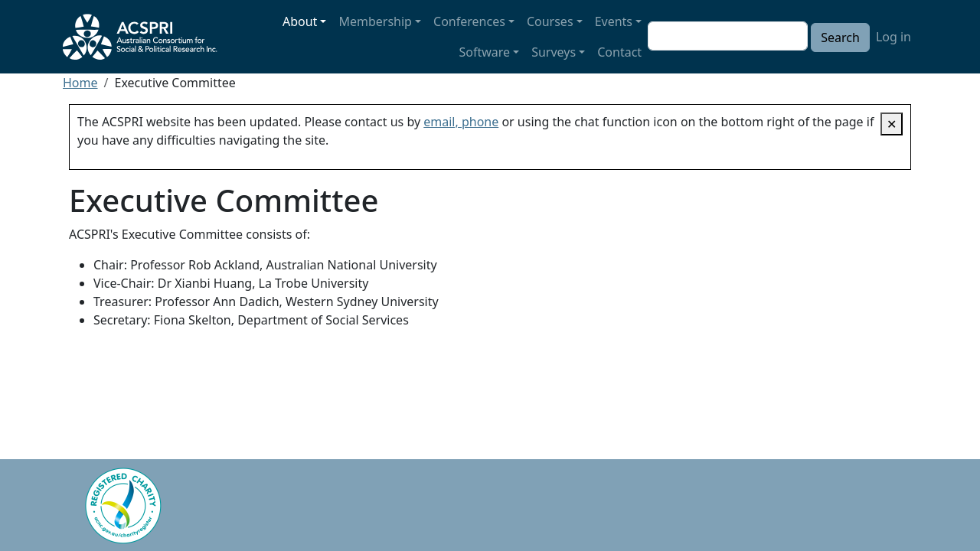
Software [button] (485, 52)
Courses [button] (550, 21)
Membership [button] (375, 21)
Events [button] (614, 21)
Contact (619, 52)
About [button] (300, 21)
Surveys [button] (554, 52)
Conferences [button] (469, 21)
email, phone (461, 122)
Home (80, 83)
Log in (893, 37)
